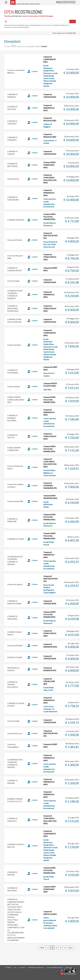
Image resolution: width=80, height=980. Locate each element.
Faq (15, 967)
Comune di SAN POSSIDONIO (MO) (49, 165)
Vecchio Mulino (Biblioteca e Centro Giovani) (50, 473)
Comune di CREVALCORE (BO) (49, 681)
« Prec (42, 948)
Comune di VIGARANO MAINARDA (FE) (50, 486)
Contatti (22, 967)
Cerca (73, 21)
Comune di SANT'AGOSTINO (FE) (50, 236)
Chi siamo (8, 967)
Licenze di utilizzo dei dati (55, 967)
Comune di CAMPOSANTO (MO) (50, 59)
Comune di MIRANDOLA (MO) (49, 108)
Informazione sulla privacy (36, 967)
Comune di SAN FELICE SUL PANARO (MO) (49, 217)
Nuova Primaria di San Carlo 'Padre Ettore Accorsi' (50, 244)
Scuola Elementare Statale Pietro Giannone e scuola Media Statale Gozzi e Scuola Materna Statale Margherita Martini (50, 76)
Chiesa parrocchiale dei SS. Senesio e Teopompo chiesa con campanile (50, 923)
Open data (69, 967)
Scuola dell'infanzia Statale (48, 504)
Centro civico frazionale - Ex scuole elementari (50, 709)
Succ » (71, 948)
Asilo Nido (47, 390)
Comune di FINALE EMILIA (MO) (50, 257)
